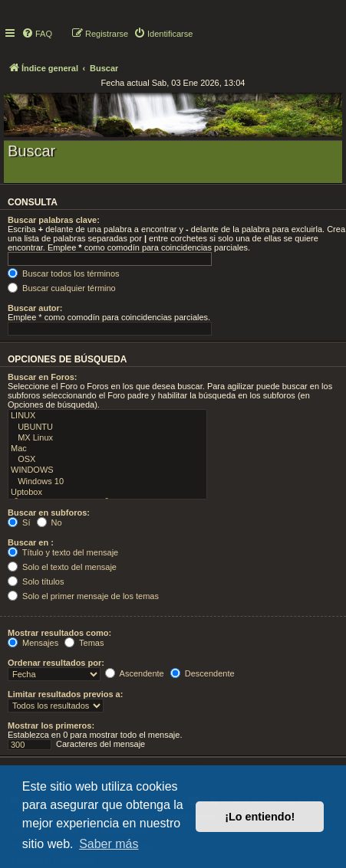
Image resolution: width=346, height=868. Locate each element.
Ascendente (135, 673)
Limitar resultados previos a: (65, 694)
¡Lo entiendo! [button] (260, 817)
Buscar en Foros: (42, 377)
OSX (107, 460)
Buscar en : (31, 542)
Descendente (203, 673)
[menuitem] (37, 34)
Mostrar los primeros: (51, 726)
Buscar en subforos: (49, 513)
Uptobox (107, 493)
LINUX (107, 416)
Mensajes (33, 643)
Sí (19, 522)
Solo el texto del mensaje (62, 567)
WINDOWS (107, 470)
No (49, 522)
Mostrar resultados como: (59, 633)
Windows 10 (107, 482)
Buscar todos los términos (64, 274)
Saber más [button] (109, 844)
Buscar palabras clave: (54, 220)
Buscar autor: (35, 308)
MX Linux (107, 438)
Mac (107, 449)
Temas (84, 643)
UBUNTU (107, 427)
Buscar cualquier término (62, 288)
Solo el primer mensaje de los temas (83, 596)
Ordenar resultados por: (56, 663)
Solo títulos (36, 581)
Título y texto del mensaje (63, 552)
